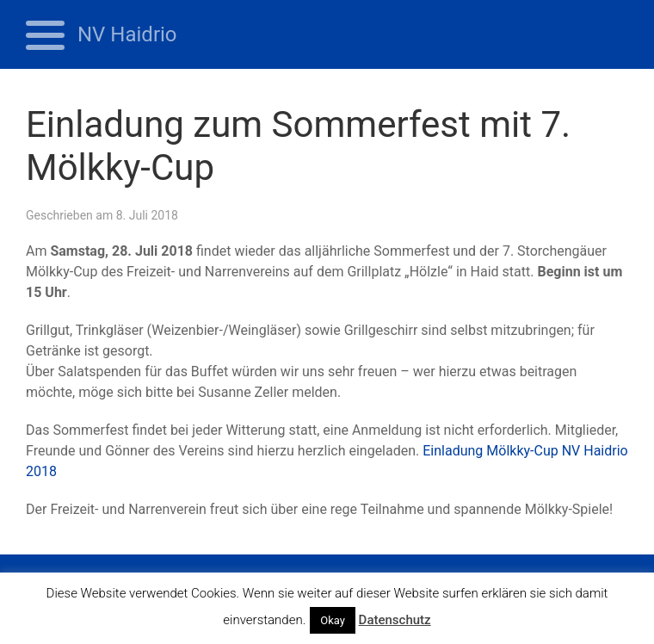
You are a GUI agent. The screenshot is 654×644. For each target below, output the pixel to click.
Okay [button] (333, 620)
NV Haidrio (127, 34)
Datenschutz (395, 620)
